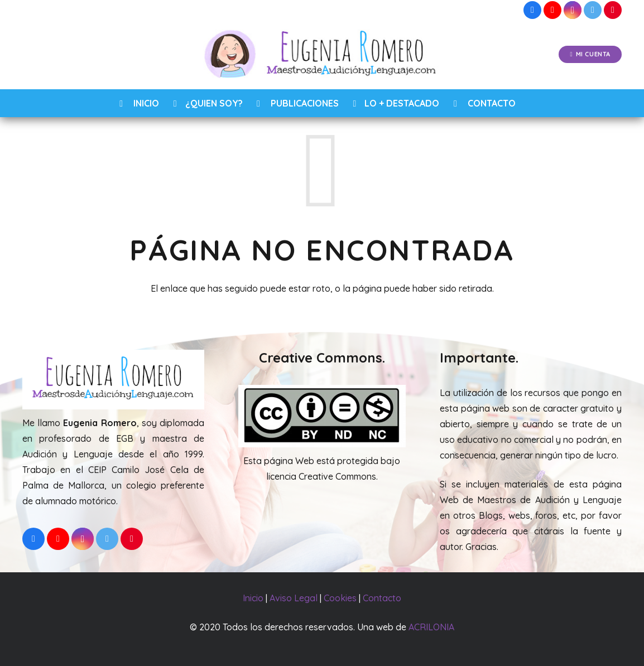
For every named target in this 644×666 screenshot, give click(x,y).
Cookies (340, 598)
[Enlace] (322, 55)
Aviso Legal (294, 598)
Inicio (253, 598)
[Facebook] (532, 10)
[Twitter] (593, 10)
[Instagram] (573, 10)
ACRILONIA (431, 627)
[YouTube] (552, 10)
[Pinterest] (613, 10)
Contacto (382, 598)
